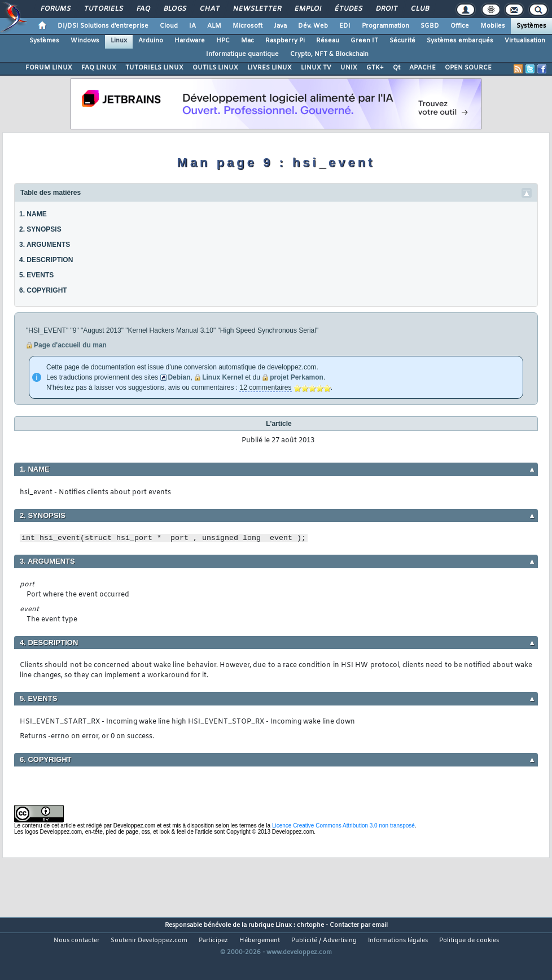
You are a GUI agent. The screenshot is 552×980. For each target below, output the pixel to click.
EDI (345, 26)
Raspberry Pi (285, 41)
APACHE (422, 68)
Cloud (169, 26)
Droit (386, 9)
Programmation (385, 26)
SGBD (430, 26)
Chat (209, 9)
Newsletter (257, 9)
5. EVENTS (36, 275)
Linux (119, 41)
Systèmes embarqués (460, 41)
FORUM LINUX (49, 68)
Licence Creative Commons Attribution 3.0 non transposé (343, 826)
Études (348, 9)
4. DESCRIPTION (46, 260)
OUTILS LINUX (215, 68)
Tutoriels (103, 9)
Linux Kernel (223, 377)
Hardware (190, 41)
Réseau (328, 41)
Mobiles (493, 26)
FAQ (143, 9)
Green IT (364, 41)
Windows (85, 41)
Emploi (307, 9)
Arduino (151, 41)
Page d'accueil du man (70, 345)
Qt (397, 68)
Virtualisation (525, 41)
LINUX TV (316, 68)
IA (192, 26)
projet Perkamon (297, 377)
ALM (214, 26)
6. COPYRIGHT (43, 290)
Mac (247, 41)
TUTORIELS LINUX (154, 68)
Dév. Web (313, 26)
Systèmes (531, 26)
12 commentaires (265, 387)
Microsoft (247, 26)
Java (280, 26)
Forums (55, 9)
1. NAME (33, 214)
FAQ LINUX (99, 68)
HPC (223, 41)
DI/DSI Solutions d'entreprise (103, 26)
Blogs (174, 9)
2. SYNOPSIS (40, 229)
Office (460, 26)
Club (419, 9)
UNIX (349, 68)
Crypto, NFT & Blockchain (329, 54)
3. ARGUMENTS (45, 245)
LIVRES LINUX (270, 68)
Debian (179, 377)
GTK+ (375, 68)
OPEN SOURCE (468, 68)
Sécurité (402, 41)
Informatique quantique (242, 54)
